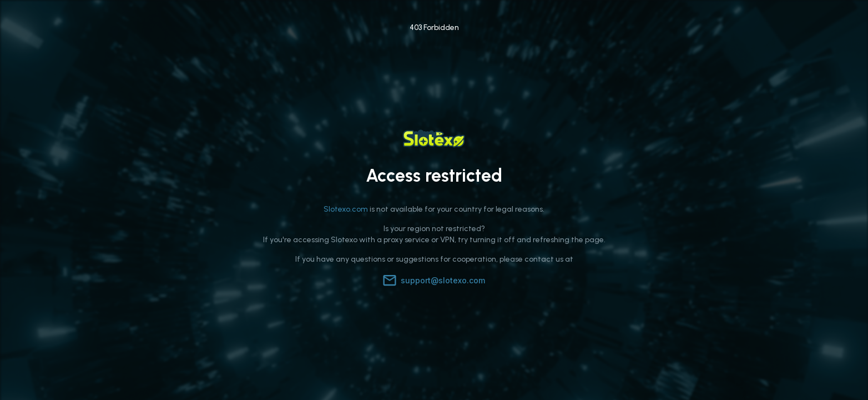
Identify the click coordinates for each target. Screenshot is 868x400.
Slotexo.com (346, 209)
